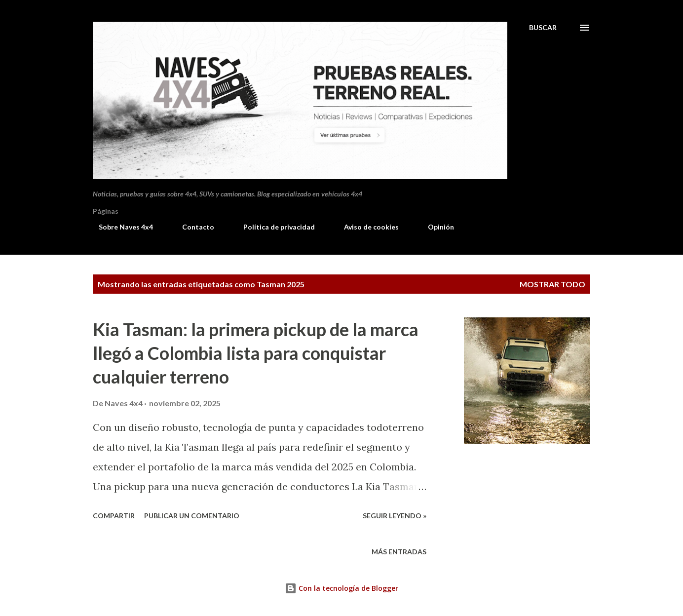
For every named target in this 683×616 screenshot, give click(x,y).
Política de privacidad (273, 227)
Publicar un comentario (192, 516)
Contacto (192, 227)
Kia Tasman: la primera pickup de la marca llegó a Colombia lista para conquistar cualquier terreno (256, 353)
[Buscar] (543, 28)
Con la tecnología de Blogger (341, 588)
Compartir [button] (114, 516)
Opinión (435, 227)
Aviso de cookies (365, 227)
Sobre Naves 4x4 (120, 227)
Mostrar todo (552, 284)
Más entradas (399, 552)
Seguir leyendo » (395, 516)
